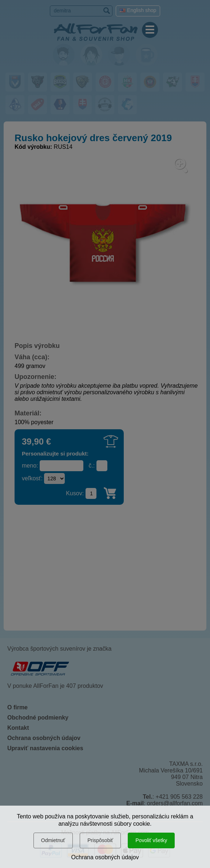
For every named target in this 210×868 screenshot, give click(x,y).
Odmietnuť (53, 840)
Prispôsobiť (100, 840)
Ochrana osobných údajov (105, 857)
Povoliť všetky (151, 840)
